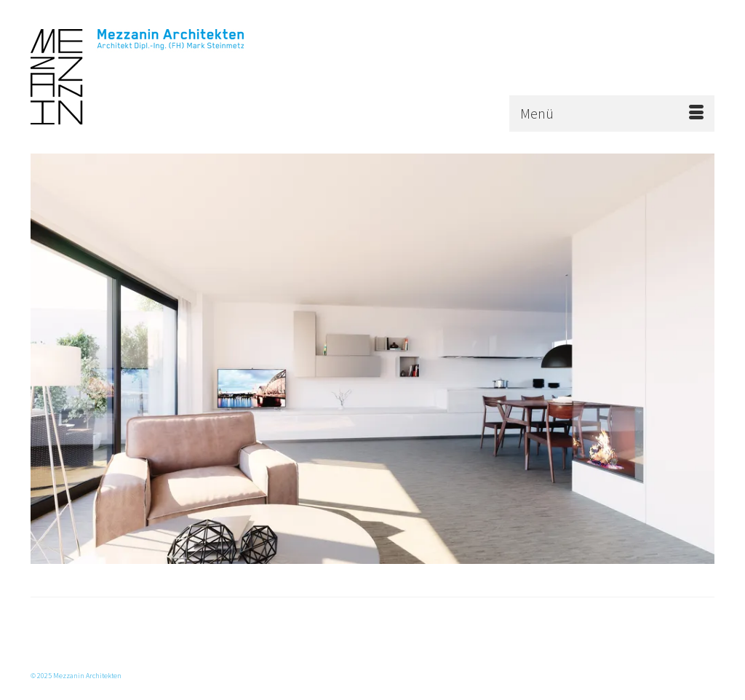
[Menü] (612, 114)
